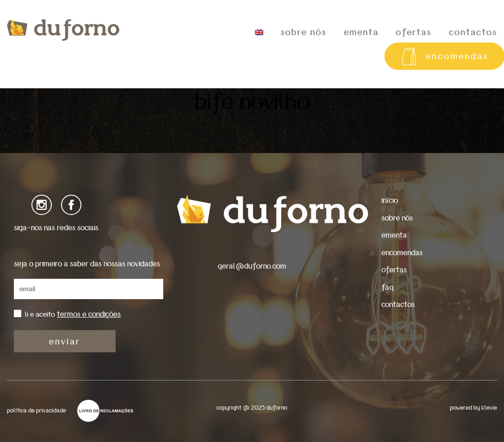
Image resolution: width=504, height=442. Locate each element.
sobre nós (304, 32)
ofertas (414, 32)
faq (387, 287)
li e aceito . (74, 314)
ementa (361, 32)
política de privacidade (37, 411)
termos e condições (89, 314)
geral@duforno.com (252, 266)
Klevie (489, 408)
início (390, 200)
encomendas (402, 253)
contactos (398, 304)
